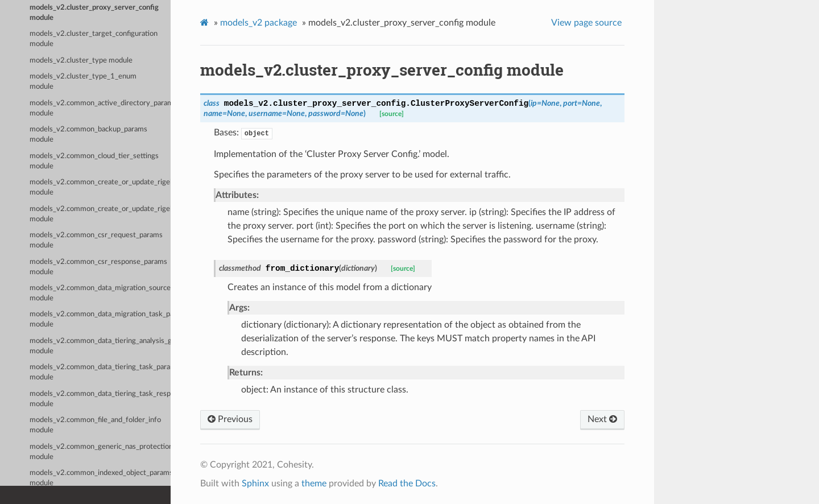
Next (602, 419)
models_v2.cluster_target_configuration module (94, 39)
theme (314, 484)
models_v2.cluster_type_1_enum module (83, 82)
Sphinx (255, 484)
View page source (586, 23)
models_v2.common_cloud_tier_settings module (94, 161)
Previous (230, 419)
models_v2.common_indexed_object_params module (100, 478)
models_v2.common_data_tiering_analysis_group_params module (100, 346)
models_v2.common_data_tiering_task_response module (100, 399)
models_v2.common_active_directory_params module (100, 108)
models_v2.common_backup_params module (88, 135)
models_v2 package (258, 23)
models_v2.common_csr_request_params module (96, 240)
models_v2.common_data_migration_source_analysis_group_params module (100, 293)
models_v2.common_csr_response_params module (98, 267)
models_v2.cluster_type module (81, 61)
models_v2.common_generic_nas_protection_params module (100, 452)
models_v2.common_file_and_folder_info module (95, 425)
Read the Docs (407, 484)
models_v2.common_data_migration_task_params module (100, 319)
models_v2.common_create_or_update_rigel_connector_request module (100, 214)
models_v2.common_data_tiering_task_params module (100, 372)
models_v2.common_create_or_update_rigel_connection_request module (100, 187)
